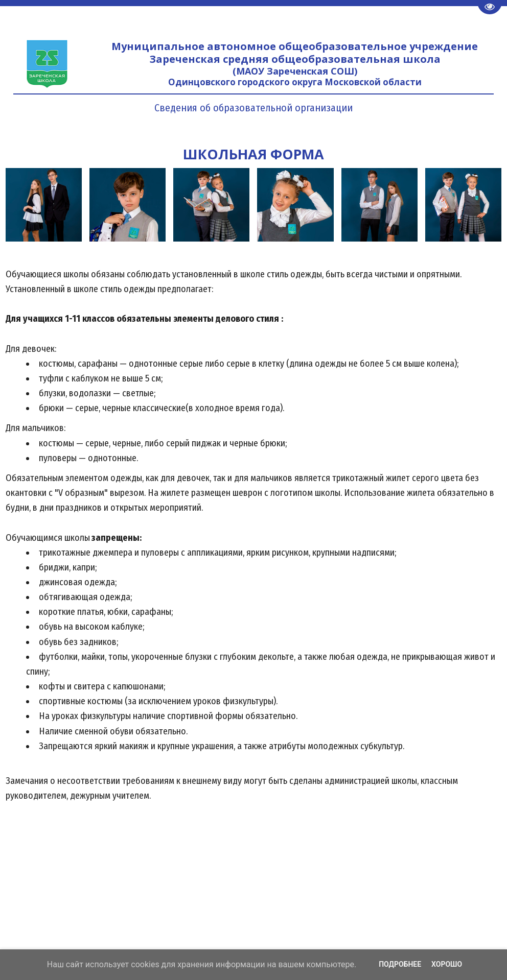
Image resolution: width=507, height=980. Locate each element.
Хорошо (447, 964)
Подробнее (400, 964)
